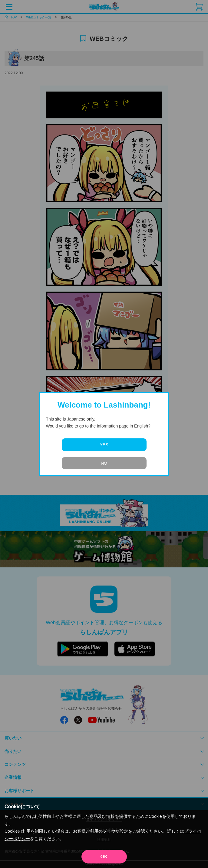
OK (104, 857)
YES (104, 445)
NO (104, 463)
